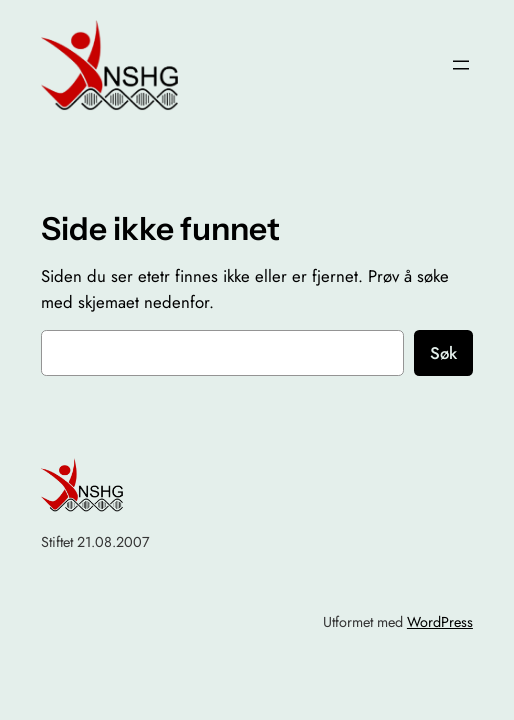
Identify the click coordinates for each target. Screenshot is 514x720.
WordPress (440, 622)
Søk (443, 353)
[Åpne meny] (461, 65)
